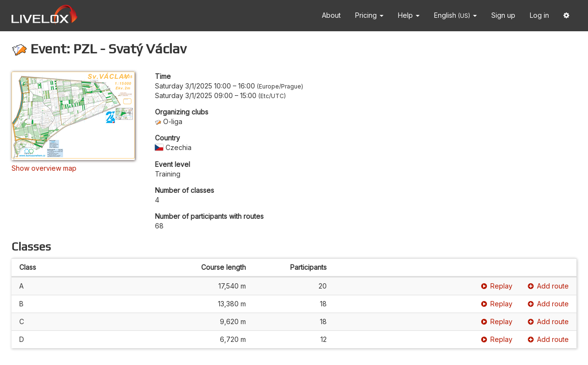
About (331, 15)
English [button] (455, 15)
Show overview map (44, 168)
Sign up (503, 15)
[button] (566, 16)
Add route (548, 286)
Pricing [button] (369, 15)
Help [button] (409, 15)
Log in (539, 15)
